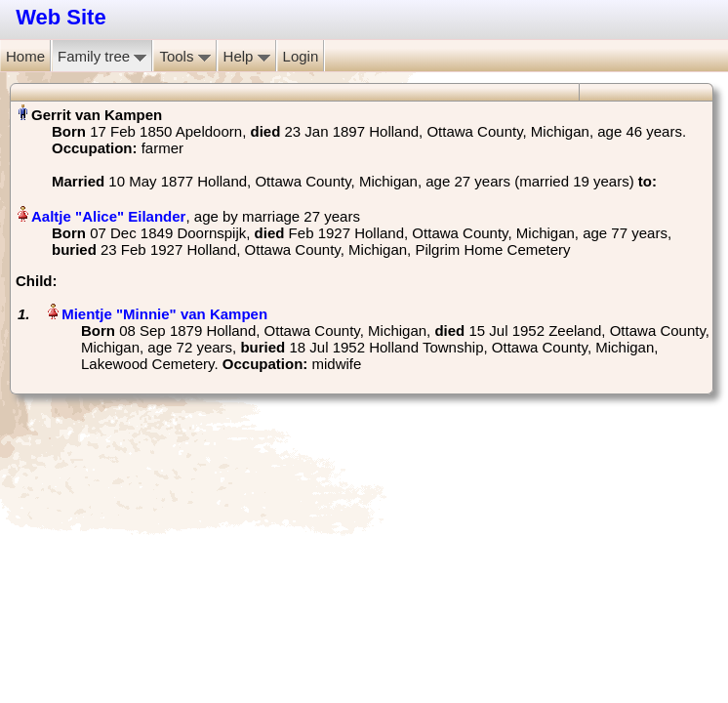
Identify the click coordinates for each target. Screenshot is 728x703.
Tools (184, 56)
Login (301, 56)
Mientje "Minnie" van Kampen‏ (164, 314)
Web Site (61, 17)
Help (247, 56)
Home (25, 56)
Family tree (102, 56)
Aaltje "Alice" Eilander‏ (108, 216)
